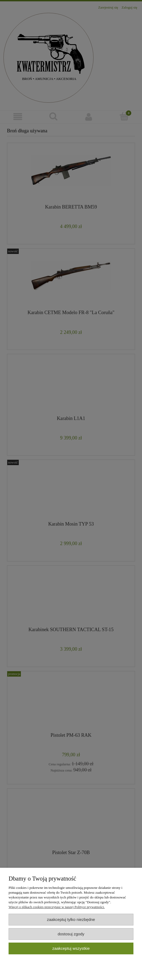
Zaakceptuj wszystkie (71, 948)
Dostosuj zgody (71, 934)
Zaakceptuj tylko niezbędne (71, 919)
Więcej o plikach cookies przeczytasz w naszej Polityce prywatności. (57, 907)
